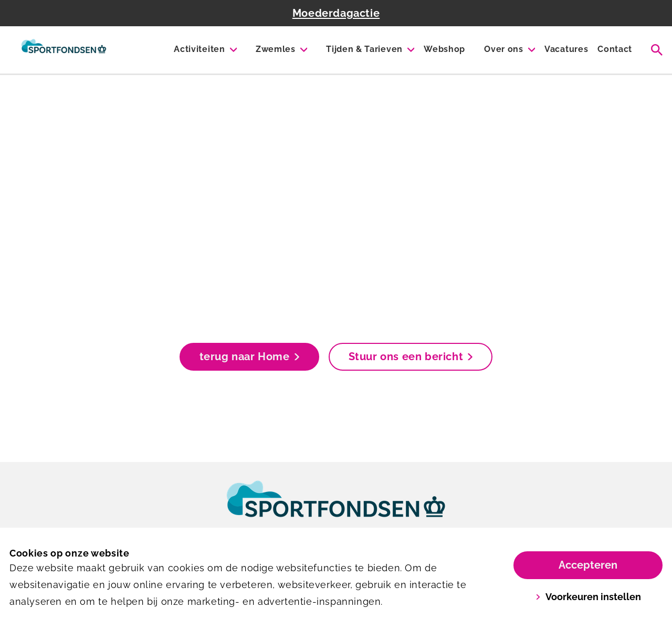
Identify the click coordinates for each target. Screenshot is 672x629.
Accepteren (588, 565)
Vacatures (566, 49)
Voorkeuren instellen (588, 597)
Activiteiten (199, 49)
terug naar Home (249, 357)
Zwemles (276, 49)
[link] (336, 509)
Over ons (503, 49)
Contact (615, 49)
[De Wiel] (64, 50)
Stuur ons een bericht (411, 357)
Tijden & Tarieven (364, 49)
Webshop (444, 49)
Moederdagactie (336, 13)
